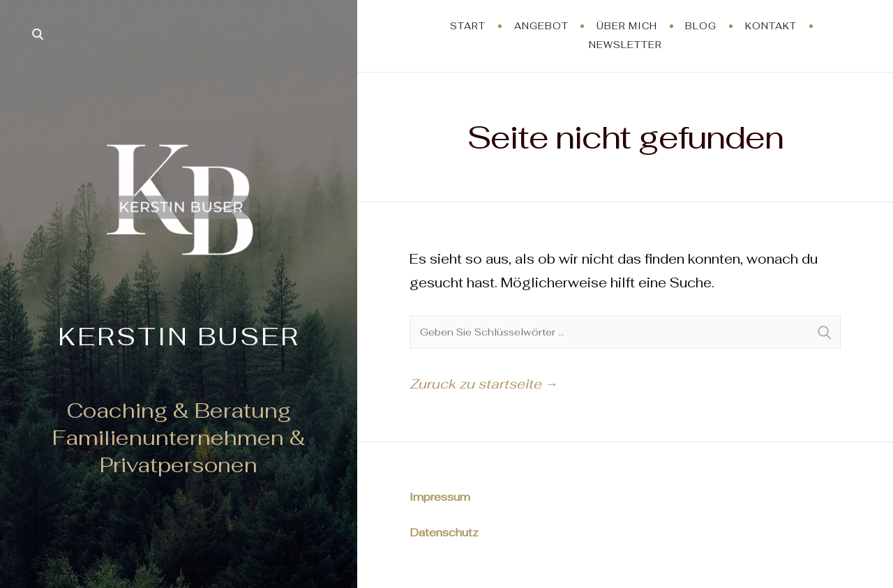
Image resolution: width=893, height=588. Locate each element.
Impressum (440, 497)
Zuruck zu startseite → (484, 384)
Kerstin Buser (179, 337)
